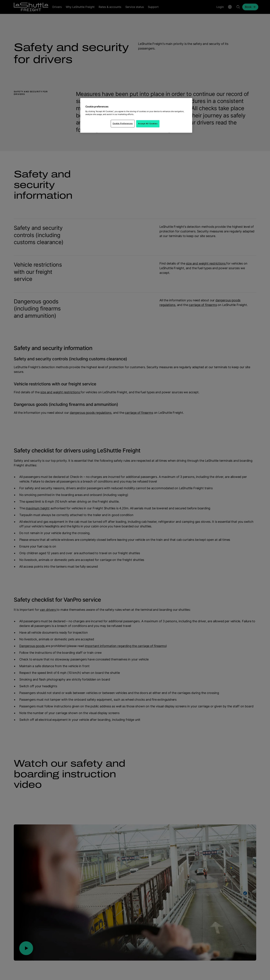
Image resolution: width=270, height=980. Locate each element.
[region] (136, 115)
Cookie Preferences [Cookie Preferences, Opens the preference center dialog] (123, 123)
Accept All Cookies (148, 124)
